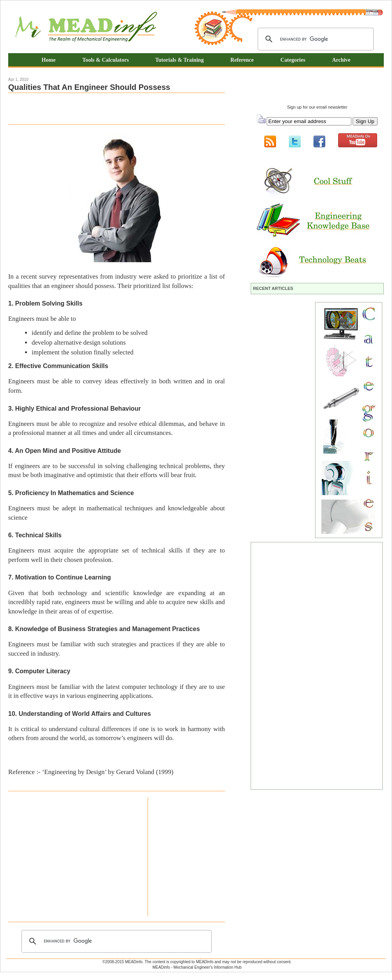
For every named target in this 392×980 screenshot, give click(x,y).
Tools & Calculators (106, 60)
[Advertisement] (100, 109)
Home (48, 60)
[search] (314, 39)
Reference (242, 60)
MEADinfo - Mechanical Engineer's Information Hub (197, 967)
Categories (293, 60)
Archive (341, 60)
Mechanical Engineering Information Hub (86, 28)
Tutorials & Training (179, 60)
